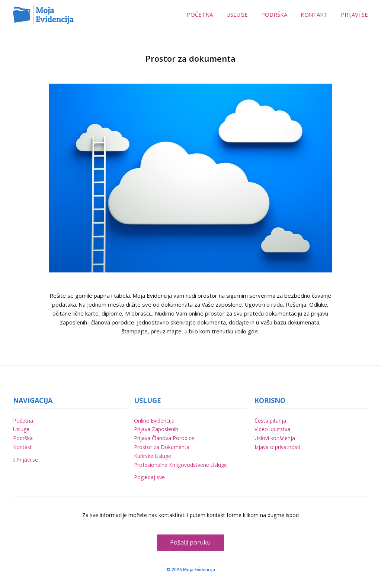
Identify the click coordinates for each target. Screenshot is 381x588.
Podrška (23, 438)
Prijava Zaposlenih (156, 429)
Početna (23, 421)
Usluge (21, 429)
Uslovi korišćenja (275, 438)
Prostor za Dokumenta (162, 447)
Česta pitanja (270, 421)
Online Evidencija (154, 421)
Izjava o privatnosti (277, 447)
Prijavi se (25, 460)
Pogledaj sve (149, 477)
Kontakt (23, 447)
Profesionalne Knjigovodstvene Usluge (180, 465)
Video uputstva (272, 429)
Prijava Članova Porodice (164, 438)
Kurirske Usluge (153, 456)
